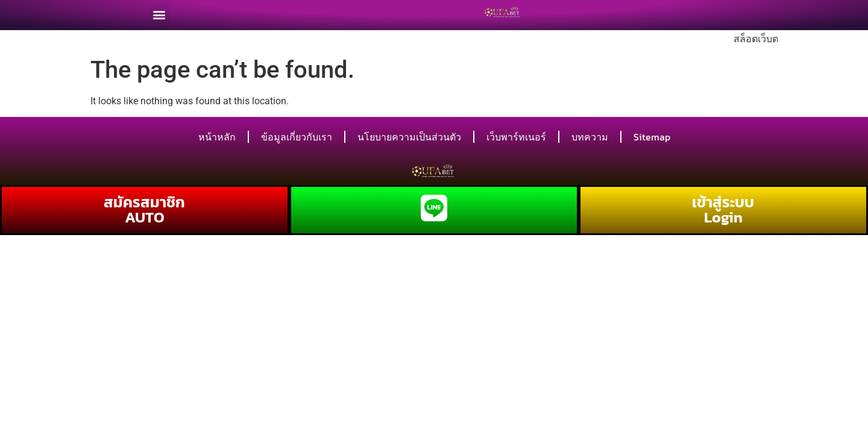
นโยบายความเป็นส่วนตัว (409, 137)
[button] (159, 12)
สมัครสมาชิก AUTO (144, 209)
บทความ (590, 137)
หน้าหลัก (217, 137)
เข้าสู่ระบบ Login (723, 209)
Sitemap (652, 137)
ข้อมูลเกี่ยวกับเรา (297, 137)
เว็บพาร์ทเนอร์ (516, 137)
